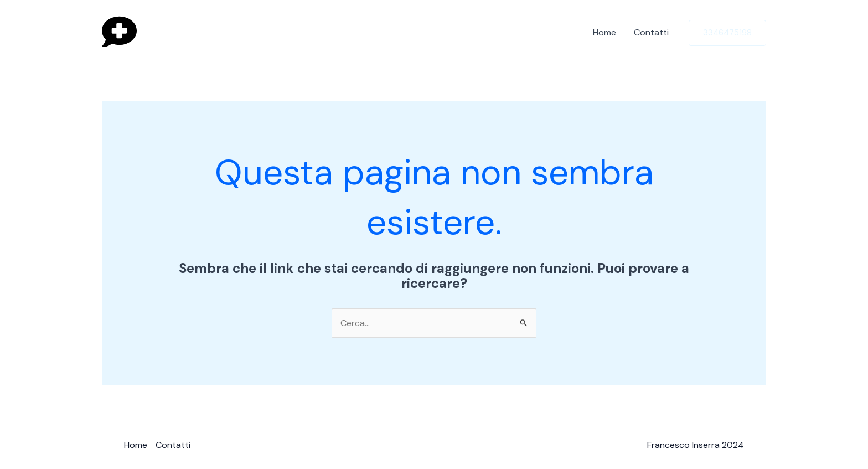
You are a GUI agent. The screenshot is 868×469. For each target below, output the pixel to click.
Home (604, 32)
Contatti (651, 32)
